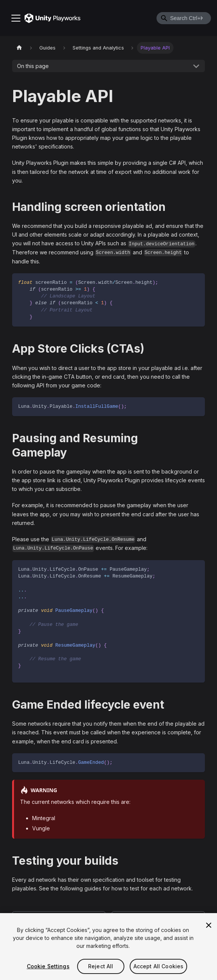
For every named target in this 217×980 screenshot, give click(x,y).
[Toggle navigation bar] (16, 18)
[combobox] (184, 18)
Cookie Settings (48, 966)
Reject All (101, 966)
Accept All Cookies (159, 966)
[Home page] (19, 48)
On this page (33, 66)
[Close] (209, 925)
